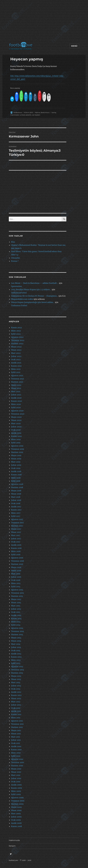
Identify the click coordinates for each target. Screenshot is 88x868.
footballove (18, 112)
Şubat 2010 (16, 778)
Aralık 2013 (16, 654)
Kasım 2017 (16, 510)
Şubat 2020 (16, 427)
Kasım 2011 (16, 714)
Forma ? (15, 261)
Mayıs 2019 (16, 455)
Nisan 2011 (16, 734)
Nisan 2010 (16, 772)
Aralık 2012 (16, 692)
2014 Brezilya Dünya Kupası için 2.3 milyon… (31, 289)
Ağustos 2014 (17, 628)
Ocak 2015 (16, 612)
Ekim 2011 (16, 718)
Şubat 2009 (16, 817)
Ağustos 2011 (17, 721)
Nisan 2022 (16, 350)
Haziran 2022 (17, 344)
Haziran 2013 (17, 673)
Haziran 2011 (17, 727)
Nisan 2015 (16, 602)
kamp (54, 112)
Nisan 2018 (16, 494)
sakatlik (28, 115)
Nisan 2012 (16, 698)
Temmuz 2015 (18, 593)
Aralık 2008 (16, 823)
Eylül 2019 (16, 443)
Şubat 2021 (16, 395)
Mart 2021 (16, 391)
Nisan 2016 (16, 571)
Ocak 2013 (16, 689)
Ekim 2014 (16, 622)
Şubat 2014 (16, 647)
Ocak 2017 (16, 542)
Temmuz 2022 (18, 340)
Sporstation (16, 286)
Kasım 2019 (16, 436)
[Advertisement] (44, 22)
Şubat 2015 (16, 609)
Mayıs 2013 (16, 676)
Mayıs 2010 (16, 769)
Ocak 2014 (16, 650)
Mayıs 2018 (16, 491)
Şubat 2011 (16, 740)
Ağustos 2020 (17, 411)
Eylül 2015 (16, 587)
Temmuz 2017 (17, 523)
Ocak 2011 (16, 743)
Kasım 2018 (16, 475)
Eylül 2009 (16, 794)
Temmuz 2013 (17, 670)
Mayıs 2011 (16, 730)
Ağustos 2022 (17, 337)
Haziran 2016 (17, 564)
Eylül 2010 (16, 756)
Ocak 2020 (16, 430)
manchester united (18, 115)
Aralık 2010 (16, 746)
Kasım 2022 (16, 328)
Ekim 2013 (16, 660)
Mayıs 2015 (16, 599)
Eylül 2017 (16, 516)
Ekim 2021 (16, 369)
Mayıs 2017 (16, 529)
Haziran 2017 (17, 526)
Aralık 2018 (16, 471)
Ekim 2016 (16, 551)
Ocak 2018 (16, 503)
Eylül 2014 (16, 625)
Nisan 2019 (16, 459)
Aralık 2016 (16, 545)
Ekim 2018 (16, 478)
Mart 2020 (16, 423)
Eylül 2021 (16, 372)
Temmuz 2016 (18, 561)
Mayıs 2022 (16, 347)
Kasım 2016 (16, 548)
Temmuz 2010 (18, 762)
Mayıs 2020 (16, 417)
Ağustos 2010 (17, 759)
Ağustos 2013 (17, 666)
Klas (13, 242)
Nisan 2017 (16, 532)
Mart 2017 (16, 535)
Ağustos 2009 (17, 798)
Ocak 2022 (16, 359)
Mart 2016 (16, 574)
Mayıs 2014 (16, 638)
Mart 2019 (16, 462)
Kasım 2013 (16, 657)
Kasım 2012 (16, 695)
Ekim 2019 (16, 439)
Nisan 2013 (16, 679)
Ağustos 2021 (17, 375)
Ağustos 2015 (17, 590)
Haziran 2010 (17, 766)
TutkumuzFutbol (19, 293)
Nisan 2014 (16, 641)
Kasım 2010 (16, 750)
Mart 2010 (16, 775)
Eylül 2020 (16, 407)
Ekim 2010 (16, 753)
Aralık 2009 (16, 785)
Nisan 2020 (16, 420)
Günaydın (16, 258)
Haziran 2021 (17, 382)
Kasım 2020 (16, 401)
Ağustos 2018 (17, 484)
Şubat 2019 (16, 465)
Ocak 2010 (16, 782)
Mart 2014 (16, 644)
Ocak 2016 (16, 580)
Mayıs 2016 (16, 567)
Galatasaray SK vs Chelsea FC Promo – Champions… (35, 296)
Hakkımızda (14, 840)
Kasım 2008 (16, 826)
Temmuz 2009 (18, 801)
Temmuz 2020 (18, 414)
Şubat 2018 (16, 500)
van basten (36, 115)
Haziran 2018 (17, 487)
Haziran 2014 (17, 634)
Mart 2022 (16, 353)
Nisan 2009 (16, 810)
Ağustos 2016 (17, 558)
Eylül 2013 (16, 663)
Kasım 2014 (16, 618)
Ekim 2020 (16, 404)
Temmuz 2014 (18, 631)
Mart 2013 (16, 682)
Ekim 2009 (16, 791)
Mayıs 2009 (16, 807)
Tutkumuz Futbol (19, 305)
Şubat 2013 (16, 686)
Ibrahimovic (45, 112)
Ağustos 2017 (17, 519)
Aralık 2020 (16, 398)
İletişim (12, 846)
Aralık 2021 (16, 363)
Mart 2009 (16, 814)
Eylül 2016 (16, 555)
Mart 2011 (16, 737)
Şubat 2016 (16, 577)
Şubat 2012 (16, 705)
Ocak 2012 (16, 708)
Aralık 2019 (16, 433)
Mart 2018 (16, 497)
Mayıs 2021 (16, 385)
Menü (74, 46)
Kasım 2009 (17, 788)
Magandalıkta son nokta (22, 299)
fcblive (38, 112)
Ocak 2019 (16, 468)
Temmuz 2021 (18, 379)
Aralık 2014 (16, 615)
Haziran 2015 (17, 596)
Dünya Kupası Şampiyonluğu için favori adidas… (33, 302)
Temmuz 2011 (17, 724)
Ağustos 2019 (17, 446)
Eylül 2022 (16, 334)
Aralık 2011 (16, 711)
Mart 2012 (16, 702)
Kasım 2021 (16, 366)
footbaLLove (13, 860)
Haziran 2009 (17, 804)
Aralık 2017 (16, 507)
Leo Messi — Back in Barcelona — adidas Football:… (35, 283)
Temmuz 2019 (18, 449)
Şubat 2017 (16, 539)
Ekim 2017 (16, 513)
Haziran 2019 (17, 452)
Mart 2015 (16, 606)
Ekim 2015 (16, 583)
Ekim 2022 (16, 331)
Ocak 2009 (16, 820)
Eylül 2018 (16, 481)
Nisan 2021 (16, 388)
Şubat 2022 (16, 356)
